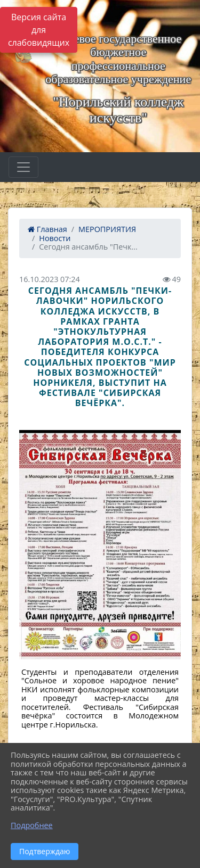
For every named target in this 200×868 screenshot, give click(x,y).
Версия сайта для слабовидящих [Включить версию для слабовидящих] (39, 30)
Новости (55, 238)
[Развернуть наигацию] (23, 167)
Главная (47, 229)
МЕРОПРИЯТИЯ (107, 229)
